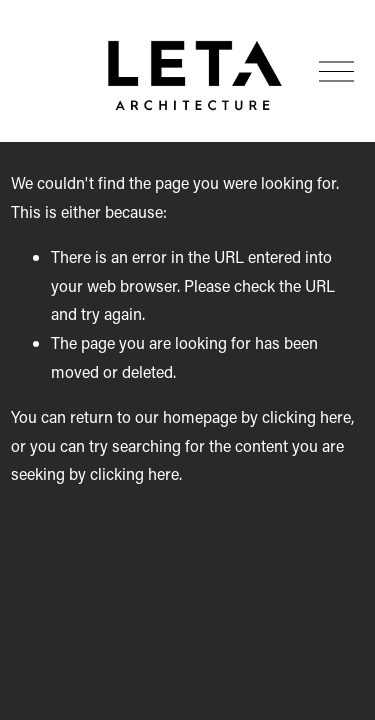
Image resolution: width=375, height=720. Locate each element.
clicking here (306, 416)
